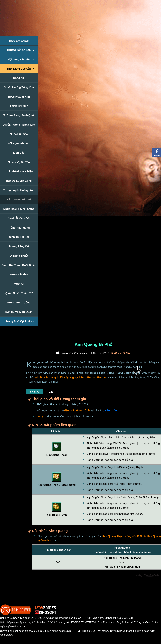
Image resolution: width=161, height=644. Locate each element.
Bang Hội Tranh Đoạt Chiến (19, 265)
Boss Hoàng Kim (19, 97)
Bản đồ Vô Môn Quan (19, 312)
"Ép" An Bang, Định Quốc (19, 115)
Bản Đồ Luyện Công (19, 181)
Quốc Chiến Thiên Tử (19, 293)
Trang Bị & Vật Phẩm (19, 321)
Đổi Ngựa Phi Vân (19, 143)
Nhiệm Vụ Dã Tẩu (19, 162)
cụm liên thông (110, 410)
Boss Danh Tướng (19, 302)
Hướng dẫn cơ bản (19, 50)
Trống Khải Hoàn (19, 228)
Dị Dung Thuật (19, 256)
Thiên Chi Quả (19, 106)
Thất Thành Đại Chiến (19, 171)
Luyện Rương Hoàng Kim (19, 125)
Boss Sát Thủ (19, 274)
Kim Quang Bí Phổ (19, 199)
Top (137, 371)
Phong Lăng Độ (19, 246)
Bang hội (19, 78)
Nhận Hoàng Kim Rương (19, 209)
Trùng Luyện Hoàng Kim (19, 190)
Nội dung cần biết (19, 59)
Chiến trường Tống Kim (19, 87)
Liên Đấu (19, 153)
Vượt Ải (19, 284)
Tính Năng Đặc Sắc (19, 69)
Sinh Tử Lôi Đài (19, 237)
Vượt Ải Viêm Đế (19, 218)
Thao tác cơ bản (19, 41)
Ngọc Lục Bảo (19, 134)
